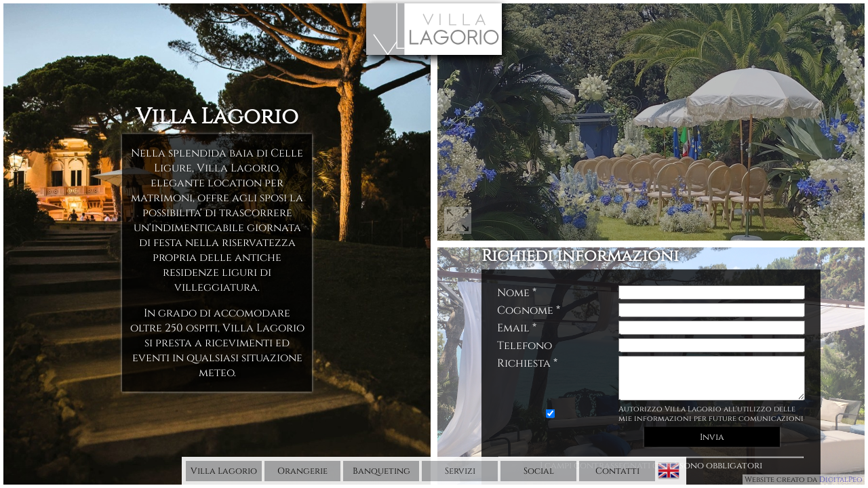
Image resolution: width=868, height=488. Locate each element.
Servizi (460, 471)
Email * (517, 324)
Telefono (525, 342)
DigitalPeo (841, 480)
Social (539, 471)
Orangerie (302, 471)
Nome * (517, 289)
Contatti (617, 471)
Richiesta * (527, 359)
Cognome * (529, 306)
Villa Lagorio (224, 471)
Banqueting (381, 471)
